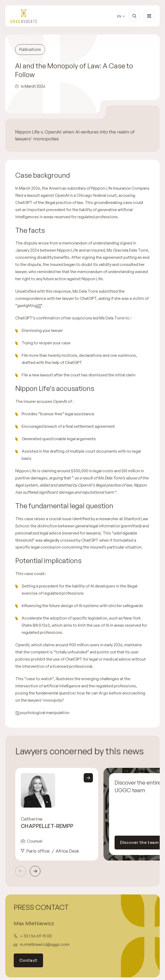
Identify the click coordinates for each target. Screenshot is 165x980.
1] (18, 713)
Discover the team (140, 842)
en (119, 16)
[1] (39, 306)
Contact (28, 960)
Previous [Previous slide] (21, 871)
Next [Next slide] (35, 871)
